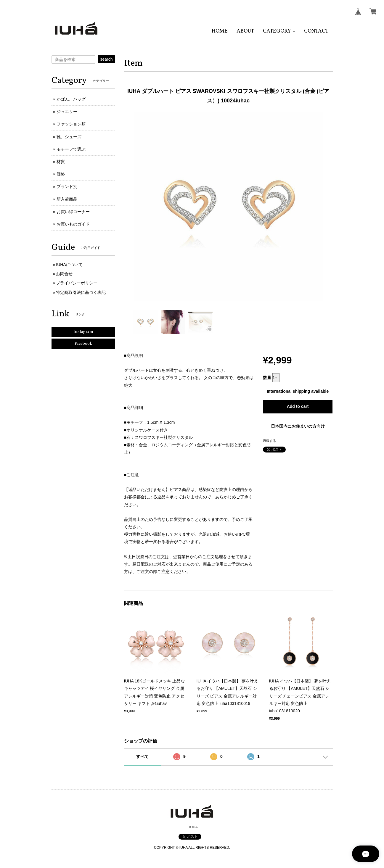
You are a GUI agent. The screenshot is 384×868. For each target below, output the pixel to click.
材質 (61, 162)
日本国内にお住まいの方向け (298, 426)
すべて (142, 756)
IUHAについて (69, 265)
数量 (267, 378)
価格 (61, 174)
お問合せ (64, 274)
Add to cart (298, 406)
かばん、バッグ (71, 99)
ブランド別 (67, 186)
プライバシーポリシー (77, 283)
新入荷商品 (67, 199)
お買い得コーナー (73, 212)
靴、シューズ (69, 137)
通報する (269, 441)
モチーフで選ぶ (71, 149)
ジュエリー (67, 112)
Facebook (83, 344)
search (106, 59)
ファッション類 (71, 124)
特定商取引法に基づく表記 (81, 292)
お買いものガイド (73, 224)
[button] (279, 31)
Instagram (83, 332)
